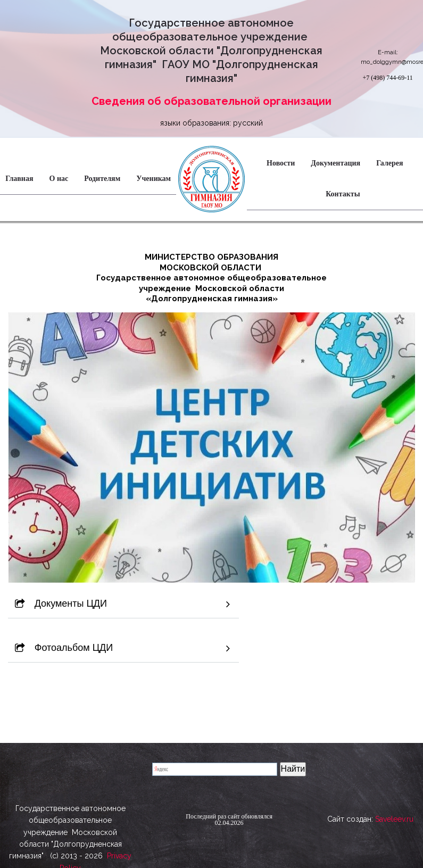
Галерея (389, 163)
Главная (19, 179)
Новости (281, 163)
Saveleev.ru (394, 823)
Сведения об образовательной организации (211, 101)
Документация (335, 163)
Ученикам (154, 179)
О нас (59, 179)
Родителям (102, 179)
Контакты (343, 194)
